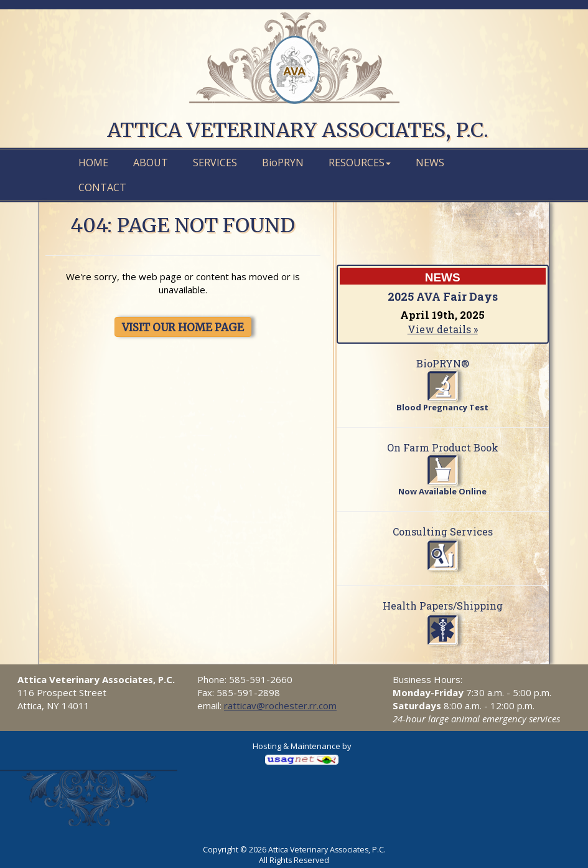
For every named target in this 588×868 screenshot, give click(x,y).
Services (215, 163)
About (151, 163)
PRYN (283, 163)
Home (93, 163)
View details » (443, 329)
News (430, 163)
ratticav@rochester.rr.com (280, 705)
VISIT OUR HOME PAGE (183, 328)
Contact (102, 187)
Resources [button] (360, 163)
